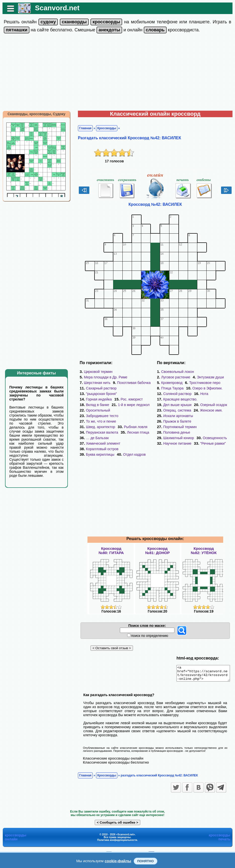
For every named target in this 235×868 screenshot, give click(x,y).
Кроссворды (104, 128)
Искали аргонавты (178, 410)
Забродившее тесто (100, 410)
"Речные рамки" (176, 432)
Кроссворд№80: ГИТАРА (111, 540)
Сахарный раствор (99, 388)
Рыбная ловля (133, 421)
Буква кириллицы (98, 443)
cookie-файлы (118, 861)
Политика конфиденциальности (117, 832)
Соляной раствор (216, 388)
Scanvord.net (55, 8)
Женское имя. (211, 405)
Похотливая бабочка (131, 383)
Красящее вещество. (197, 394)
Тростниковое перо (177, 383)
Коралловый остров (100, 438)
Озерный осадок (214, 399)
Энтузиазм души (175, 377)
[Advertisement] (118, 73)
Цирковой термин (96, 372)
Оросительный (136, 405)
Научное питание (210, 427)
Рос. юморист (95, 399)
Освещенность (175, 427)
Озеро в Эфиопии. (178, 388)
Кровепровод (205, 377)
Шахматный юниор (214, 421)
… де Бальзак (95, 432)
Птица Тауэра (210, 383)
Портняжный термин (180, 416)
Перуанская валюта (100, 427)
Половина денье (177, 421)
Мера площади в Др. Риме (103, 377)
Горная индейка (136, 394)
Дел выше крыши (177, 399)
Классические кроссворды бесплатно (113, 754)
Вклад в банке (126, 399)
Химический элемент (132, 432)
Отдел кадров (132, 443)
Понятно (146, 861)
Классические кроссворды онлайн (111, 750)
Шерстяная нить (95, 383)
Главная (83, 128)
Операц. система (177, 405)
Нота (167, 394)
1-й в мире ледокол (99, 405)
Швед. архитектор (98, 421)
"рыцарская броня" (99, 394)
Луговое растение (215, 372)
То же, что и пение (99, 416)
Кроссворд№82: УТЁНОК (204, 540)
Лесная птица (136, 427)
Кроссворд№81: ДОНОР (157, 540)
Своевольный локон (178, 372)
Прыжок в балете (216, 410)
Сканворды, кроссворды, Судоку (34, 114)
